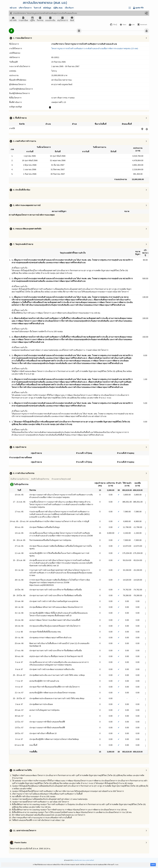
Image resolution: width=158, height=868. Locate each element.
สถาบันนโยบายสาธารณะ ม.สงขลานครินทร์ (83, 860)
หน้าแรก (13, 8)
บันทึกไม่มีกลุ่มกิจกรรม (40, 479)
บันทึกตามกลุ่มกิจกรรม (20, 479)
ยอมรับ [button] (153, 865)
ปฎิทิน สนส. (58, 8)
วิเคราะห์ (37, 8)
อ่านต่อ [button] (116, 865)
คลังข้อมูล (47, 8)
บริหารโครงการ (25, 8)
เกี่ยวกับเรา (69, 8)
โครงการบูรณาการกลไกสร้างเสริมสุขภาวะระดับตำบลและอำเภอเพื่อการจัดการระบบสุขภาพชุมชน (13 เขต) (95, 49)
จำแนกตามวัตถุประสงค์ (61, 479)
